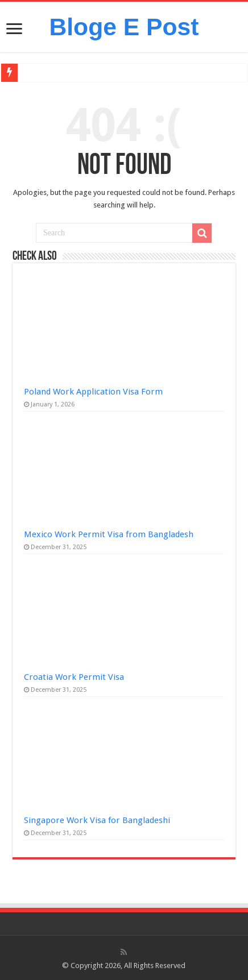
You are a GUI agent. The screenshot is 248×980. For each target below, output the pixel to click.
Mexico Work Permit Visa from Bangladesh (109, 534)
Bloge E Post (124, 27)
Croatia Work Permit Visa (74, 677)
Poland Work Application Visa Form (93, 392)
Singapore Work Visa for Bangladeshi (97, 820)
